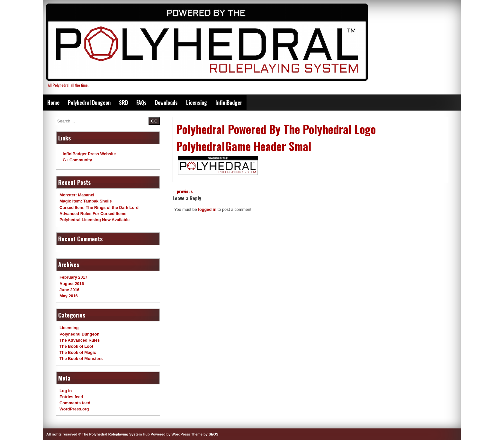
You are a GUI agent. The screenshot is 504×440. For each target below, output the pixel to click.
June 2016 (69, 290)
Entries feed (71, 397)
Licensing (197, 103)
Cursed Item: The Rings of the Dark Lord (99, 207)
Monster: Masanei (77, 195)
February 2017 (73, 277)
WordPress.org (74, 409)
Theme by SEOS (205, 434)
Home (53, 103)
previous (183, 191)
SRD (123, 103)
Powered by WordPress (171, 434)
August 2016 (72, 284)
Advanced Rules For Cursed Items (93, 214)
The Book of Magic (78, 352)
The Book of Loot (76, 346)
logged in (207, 209)
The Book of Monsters (81, 359)
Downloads (166, 103)
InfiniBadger (229, 103)
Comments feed (75, 403)
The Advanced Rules (80, 340)
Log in (66, 391)
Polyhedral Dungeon (89, 103)
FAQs (141, 103)
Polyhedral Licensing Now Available (94, 220)
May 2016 (69, 296)
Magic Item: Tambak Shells (86, 201)
